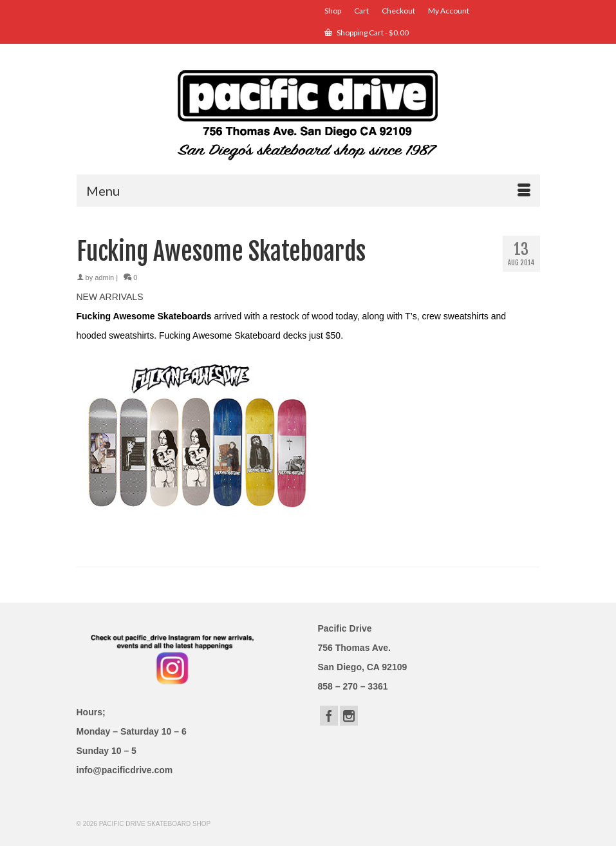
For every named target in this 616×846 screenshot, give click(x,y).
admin (104, 277)
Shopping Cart (367, 33)
